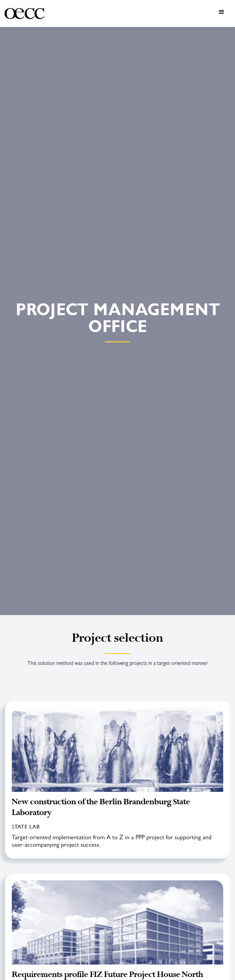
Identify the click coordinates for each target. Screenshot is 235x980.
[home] (24, 14)
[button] (141, 14)
